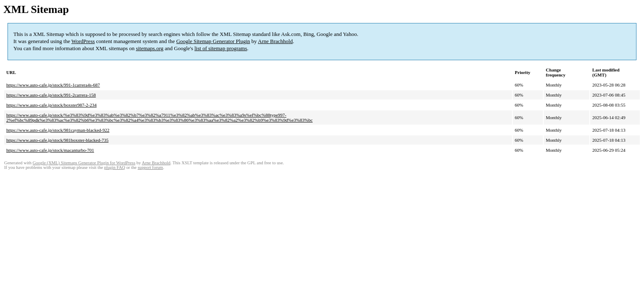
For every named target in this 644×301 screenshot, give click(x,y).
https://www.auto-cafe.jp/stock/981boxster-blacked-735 (57, 140)
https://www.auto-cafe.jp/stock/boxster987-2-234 (51, 105)
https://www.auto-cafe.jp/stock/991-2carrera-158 (51, 95)
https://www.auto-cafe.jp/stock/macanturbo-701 (50, 150)
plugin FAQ (115, 167)
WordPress (83, 41)
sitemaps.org (150, 48)
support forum (150, 167)
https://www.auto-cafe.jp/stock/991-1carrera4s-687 (53, 85)
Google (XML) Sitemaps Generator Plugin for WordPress (84, 163)
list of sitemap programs (221, 48)
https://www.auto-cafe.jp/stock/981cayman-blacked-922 (58, 130)
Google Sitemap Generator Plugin (213, 41)
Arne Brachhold (275, 41)
